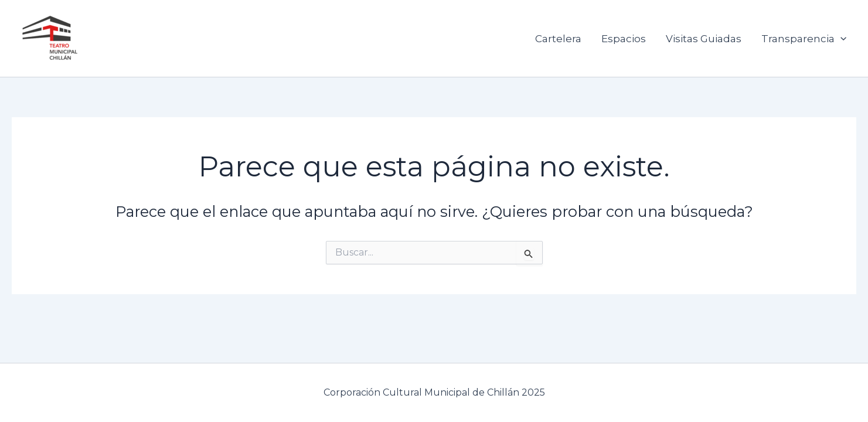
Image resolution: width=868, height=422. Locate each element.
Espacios (624, 39)
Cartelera (558, 39)
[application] (840, 39)
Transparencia (804, 39)
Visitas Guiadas (704, 39)
